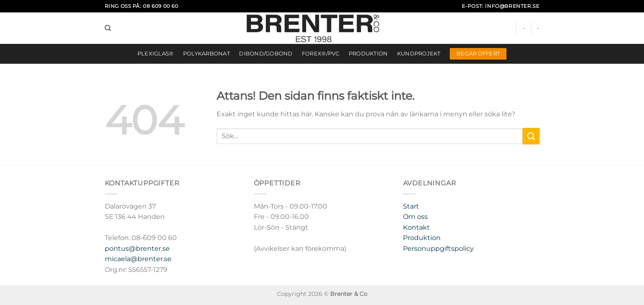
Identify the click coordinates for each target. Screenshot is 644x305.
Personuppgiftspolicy (438, 249)
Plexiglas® (156, 54)
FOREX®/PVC (321, 54)
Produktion (368, 54)
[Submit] (531, 136)
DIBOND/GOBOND (266, 54)
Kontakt (416, 227)
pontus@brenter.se (137, 249)
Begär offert (478, 54)
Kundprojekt (419, 54)
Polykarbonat (206, 54)
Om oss (415, 217)
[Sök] (108, 28)
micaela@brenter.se (138, 259)
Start (411, 206)
